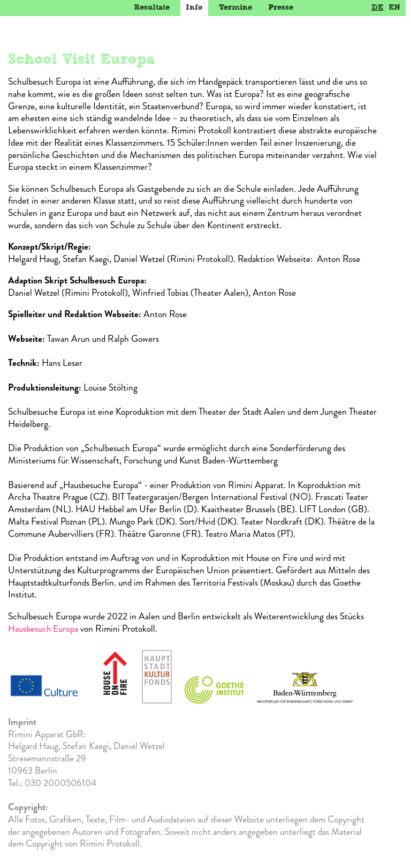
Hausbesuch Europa (43, 628)
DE (377, 7)
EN (394, 7)
